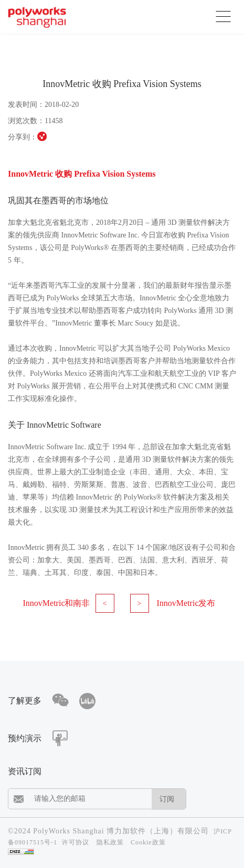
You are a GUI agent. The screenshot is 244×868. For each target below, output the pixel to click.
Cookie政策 (148, 842)
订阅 (167, 799)
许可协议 (76, 842)
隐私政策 (110, 842)
